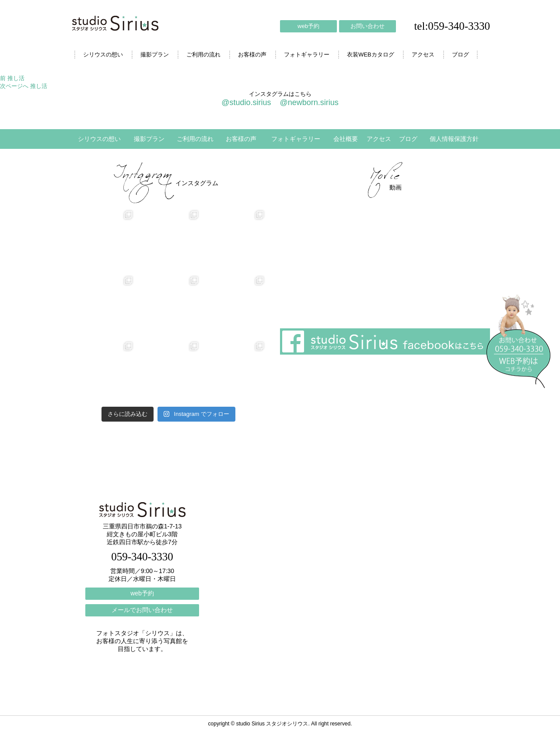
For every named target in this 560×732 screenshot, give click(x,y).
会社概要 (346, 139)
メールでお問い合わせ (142, 610)
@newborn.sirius (309, 102)
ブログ (460, 55)
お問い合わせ (367, 26)
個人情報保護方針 (454, 139)
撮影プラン (155, 55)
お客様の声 (252, 55)
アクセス (423, 55)
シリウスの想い (103, 55)
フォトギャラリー (307, 55)
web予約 (308, 26)
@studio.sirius (246, 102)
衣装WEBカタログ (371, 55)
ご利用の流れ (203, 55)
